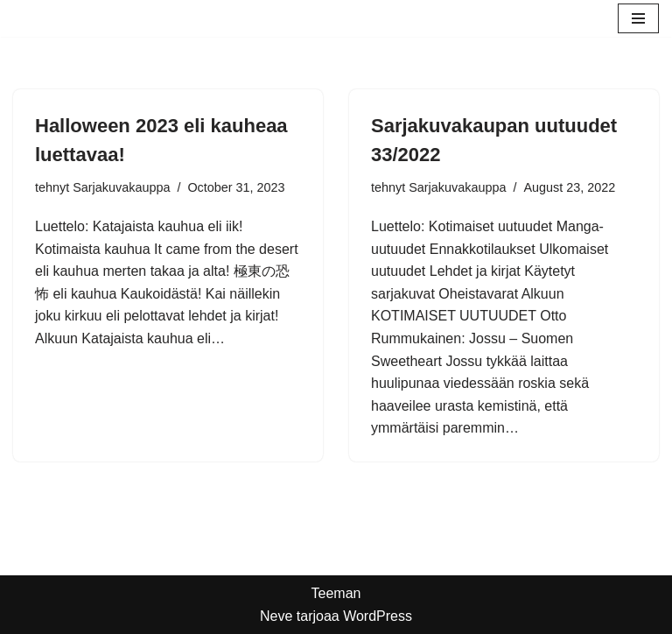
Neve (276, 616)
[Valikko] (638, 18)
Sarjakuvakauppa (121, 187)
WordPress (378, 616)
